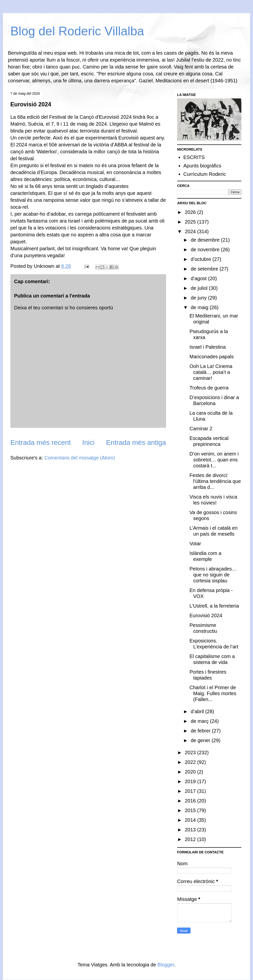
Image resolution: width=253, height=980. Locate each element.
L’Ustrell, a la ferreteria (214, 606)
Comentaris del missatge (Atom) (80, 458)
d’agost (199, 278)
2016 (191, 801)
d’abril (198, 711)
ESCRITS (194, 157)
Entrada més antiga (136, 443)
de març (200, 721)
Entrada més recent (41, 443)
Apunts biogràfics (202, 166)
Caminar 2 (201, 429)
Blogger (166, 965)
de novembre (206, 250)
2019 (191, 781)
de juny (199, 298)
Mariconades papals (212, 357)
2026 (191, 212)
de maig (200, 307)
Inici (88, 443)
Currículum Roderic (205, 174)
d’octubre (202, 259)
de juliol (200, 288)
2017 (191, 791)
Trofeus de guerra (209, 388)
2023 (191, 752)
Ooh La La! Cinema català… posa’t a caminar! (211, 372)
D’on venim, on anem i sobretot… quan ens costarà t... (214, 460)
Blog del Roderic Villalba (77, 31)
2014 (191, 820)
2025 (191, 222)
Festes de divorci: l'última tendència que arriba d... (215, 481)
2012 (191, 839)
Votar (195, 544)
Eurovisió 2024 (206, 615)
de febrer (201, 731)
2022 (191, 762)
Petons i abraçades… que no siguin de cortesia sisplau (213, 575)
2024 (191, 231)
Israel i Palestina (208, 347)
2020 (191, 772)
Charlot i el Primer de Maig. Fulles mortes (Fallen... (213, 693)
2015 (191, 810)
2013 (191, 830)
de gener (201, 740)
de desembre (206, 240)
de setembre (205, 269)
